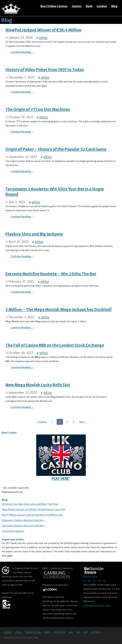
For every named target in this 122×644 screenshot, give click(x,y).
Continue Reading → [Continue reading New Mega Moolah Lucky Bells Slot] (22, 407)
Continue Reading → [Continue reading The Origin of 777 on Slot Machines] (22, 132)
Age (86, 632)
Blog (114, 6)
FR (104, 581)
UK (84, 581)
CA (99, 581)
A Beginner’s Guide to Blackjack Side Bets (23, 520)
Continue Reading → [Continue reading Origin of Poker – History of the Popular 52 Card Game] (22, 171)
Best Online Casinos (54, 6)
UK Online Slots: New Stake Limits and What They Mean (30, 504)
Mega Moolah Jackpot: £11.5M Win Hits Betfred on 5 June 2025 (34, 509)
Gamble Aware (90, 576)
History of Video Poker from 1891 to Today (45, 70)
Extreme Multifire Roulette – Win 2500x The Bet (51, 274)
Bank (89, 6)
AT (94, 581)
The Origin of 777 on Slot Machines (38, 109)
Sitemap (96, 632)
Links (47, 632)
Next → (83, 422)
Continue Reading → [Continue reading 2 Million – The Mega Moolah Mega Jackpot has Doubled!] (22, 328)
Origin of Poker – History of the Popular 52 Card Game (56, 149)
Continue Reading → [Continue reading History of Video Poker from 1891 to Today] (22, 92)
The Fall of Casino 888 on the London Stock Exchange (55, 345)
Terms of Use (33, 632)
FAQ (71, 632)
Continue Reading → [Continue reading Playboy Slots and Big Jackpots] (22, 256)
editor (43, 37)
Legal (18, 632)
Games (77, 6)
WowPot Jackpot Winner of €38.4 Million (43, 30)
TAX (78, 632)
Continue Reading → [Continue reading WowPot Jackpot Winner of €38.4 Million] (22, 52)
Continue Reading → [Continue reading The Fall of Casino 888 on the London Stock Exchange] (22, 367)
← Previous (41, 422)
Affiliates (59, 632)
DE (89, 581)
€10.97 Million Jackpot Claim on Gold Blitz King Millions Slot (32, 515)
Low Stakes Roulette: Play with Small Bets (23, 526)
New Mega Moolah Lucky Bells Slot (38, 385)
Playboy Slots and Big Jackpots (34, 234)
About (8, 632)
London (102, 6)
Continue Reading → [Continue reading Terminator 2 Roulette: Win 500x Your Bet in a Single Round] (22, 217)
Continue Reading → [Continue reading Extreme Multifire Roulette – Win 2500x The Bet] (22, 292)
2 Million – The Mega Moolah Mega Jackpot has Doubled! (59, 310)
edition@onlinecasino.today (97, 605)
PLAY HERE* (61, 458)
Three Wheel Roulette (13, 531)
